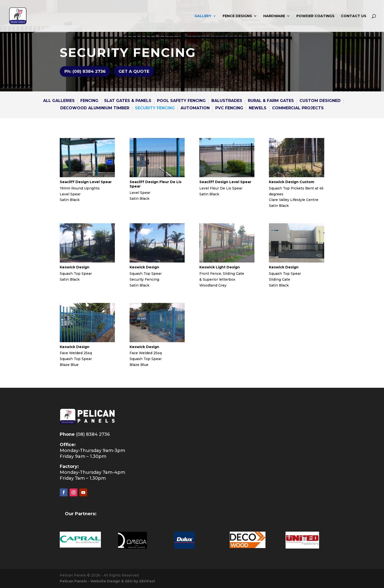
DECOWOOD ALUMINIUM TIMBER (95, 108)
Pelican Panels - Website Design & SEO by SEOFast (107, 581)
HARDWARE (274, 16)
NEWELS (258, 108)
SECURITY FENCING (155, 108)
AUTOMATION (195, 108)
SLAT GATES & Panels (128, 101)
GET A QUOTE (134, 71)
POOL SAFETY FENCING (181, 101)
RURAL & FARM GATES (271, 101)
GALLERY (203, 16)
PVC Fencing (229, 108)
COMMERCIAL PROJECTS (298, 108)
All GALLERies (59, 101)
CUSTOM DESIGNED (320, 101)
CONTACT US (354, 16)
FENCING (89, 101)
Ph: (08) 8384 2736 (85, 71)
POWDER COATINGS (315, 16)
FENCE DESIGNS (237, 16)
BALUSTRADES (227, 101)
